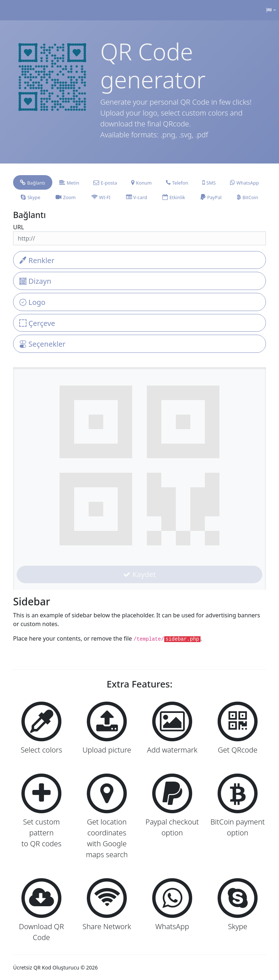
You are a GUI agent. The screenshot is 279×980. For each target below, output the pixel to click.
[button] (271, 10)
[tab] (33, 182)
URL (19, 227)
